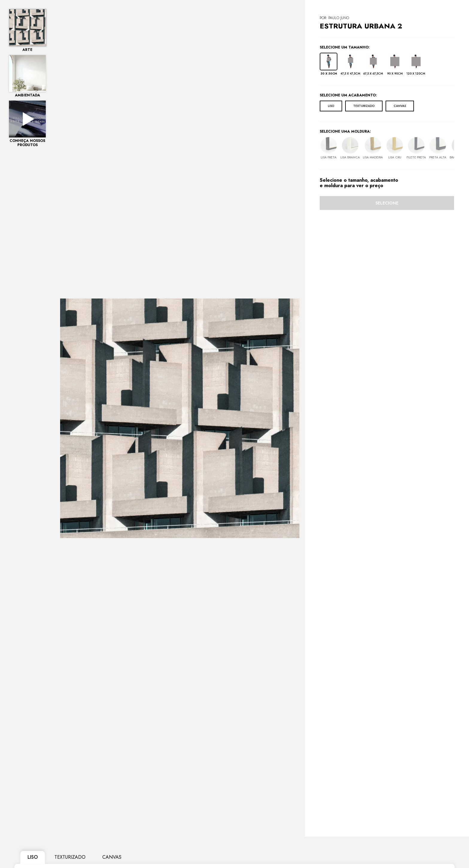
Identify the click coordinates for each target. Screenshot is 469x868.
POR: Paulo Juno (334, 18)
